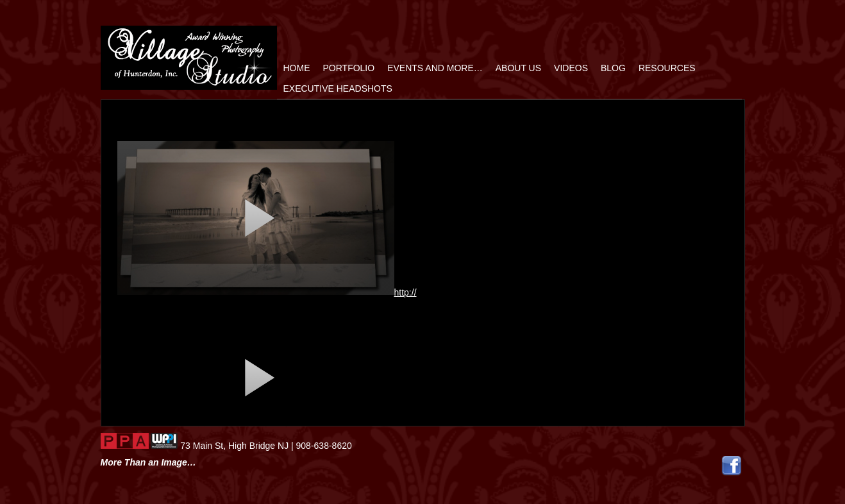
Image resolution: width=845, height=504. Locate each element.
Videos (571, 68)
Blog (613, 68)
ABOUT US (518, 68)
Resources (667, 68)
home (297, 68)
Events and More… (435, 68)
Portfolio (349, 68)
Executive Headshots (338, 88)
